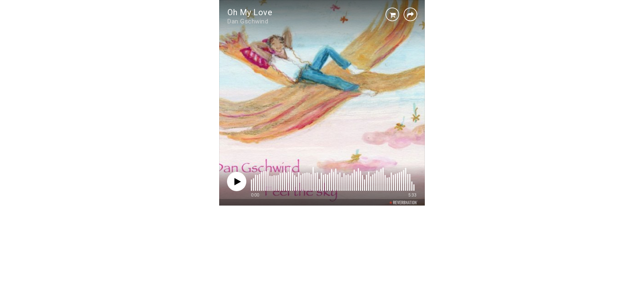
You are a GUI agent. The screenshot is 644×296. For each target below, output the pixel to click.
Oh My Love (250, 12)
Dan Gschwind (248, 21)
